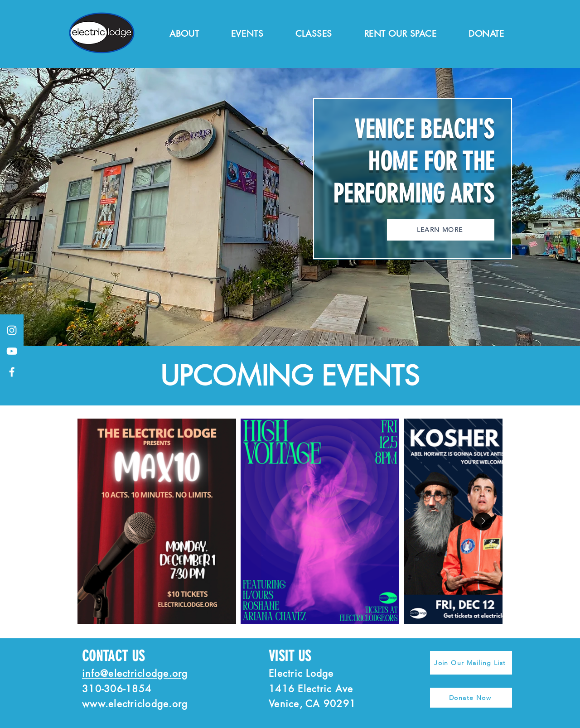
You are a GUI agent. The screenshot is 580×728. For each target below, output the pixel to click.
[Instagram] (12, 330)
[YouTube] (12, 351)
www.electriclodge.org (135, 704)
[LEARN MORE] (441, 230)
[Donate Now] (471, 698)
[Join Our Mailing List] (471, 663)
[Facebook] (12, 372)
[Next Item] (483, 521)
